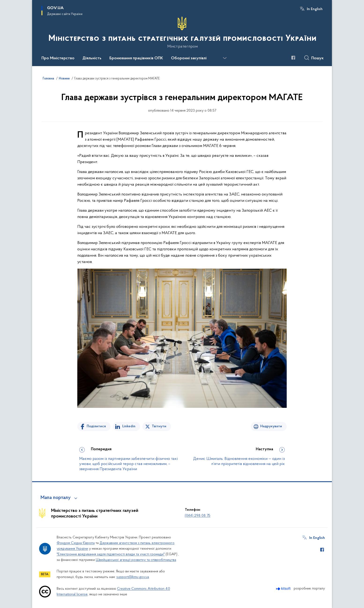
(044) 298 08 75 (198, 516)
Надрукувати (271, 426)
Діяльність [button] (92, 58)
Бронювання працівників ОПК (136, 58)
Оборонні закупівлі (189, 58)
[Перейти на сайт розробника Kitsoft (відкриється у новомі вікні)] (284, 589)
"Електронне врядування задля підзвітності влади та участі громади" (111, 554)
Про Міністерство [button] (58, 58)
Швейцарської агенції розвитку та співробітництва (136, 560)
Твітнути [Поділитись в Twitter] (159, 426)
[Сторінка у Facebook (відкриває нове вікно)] (293, 58)
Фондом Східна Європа (76, 543)
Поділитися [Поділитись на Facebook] (96, 426)
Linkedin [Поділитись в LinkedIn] (129, 426)
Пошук (318, 58)
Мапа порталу (56, 498)
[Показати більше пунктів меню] (225, 58)
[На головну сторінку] (182, 33)
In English (315, 9)
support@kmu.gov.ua (133, 577)
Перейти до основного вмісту (3, 3)
